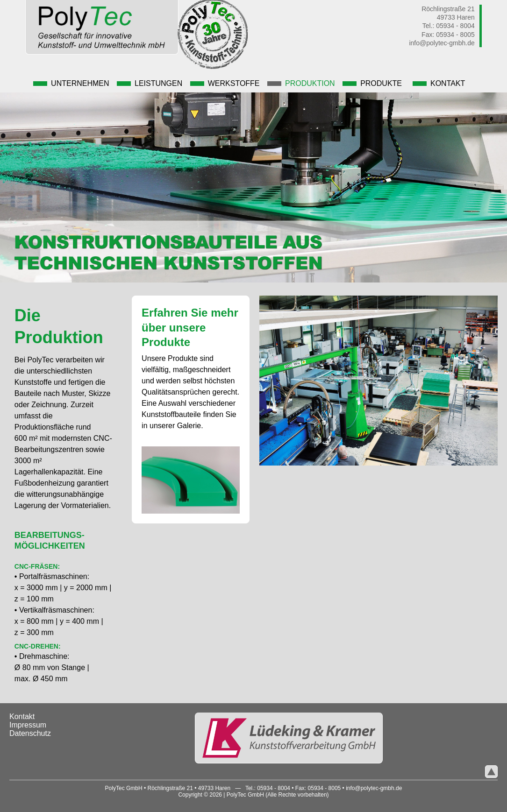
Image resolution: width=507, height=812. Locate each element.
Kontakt (439, 83)
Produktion (301, 83)
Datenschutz (30, 733)
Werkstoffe (225, 83)
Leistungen (150, 83)
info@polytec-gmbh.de (442, 43)
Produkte (372, 83)
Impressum (28, 725)
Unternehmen (71, 83)
